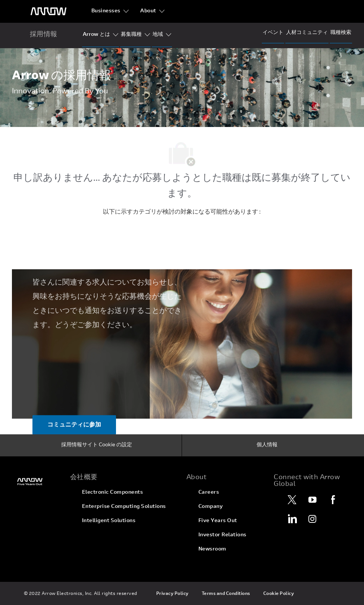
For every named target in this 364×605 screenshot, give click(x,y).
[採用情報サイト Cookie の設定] (97, 446)
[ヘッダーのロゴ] (48, 11)
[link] (37, 482)
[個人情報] (267, 446)
